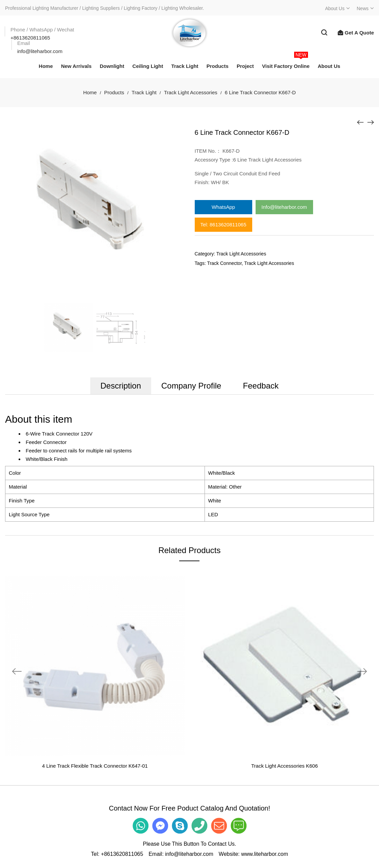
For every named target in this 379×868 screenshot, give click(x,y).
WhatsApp (223, 207)
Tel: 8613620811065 (223, 225)
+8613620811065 (122, 854)
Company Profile (191, 386)
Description (121, 386)
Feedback (261, 386)
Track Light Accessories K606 (285, 766)
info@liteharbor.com (189, 854)
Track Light (144, 92)
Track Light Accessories (191, 92)
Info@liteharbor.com (284, 207)
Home (90, 92)
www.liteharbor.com (265, 854)
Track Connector (224, 263)
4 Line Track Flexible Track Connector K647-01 (95, 766)
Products (114, 92)
